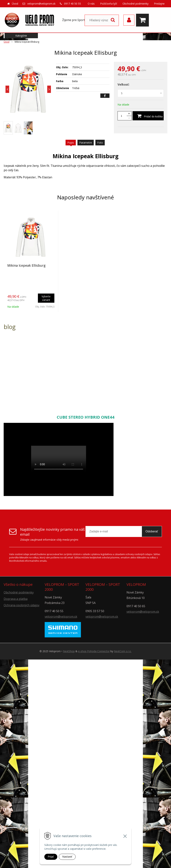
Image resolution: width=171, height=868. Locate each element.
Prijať (51, 857)
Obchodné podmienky (135, 4)
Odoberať (152, 531)
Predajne (159, 4)
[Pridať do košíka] (148, 116)
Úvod (15, 4)
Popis (71, 143)
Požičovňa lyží (109, 4)
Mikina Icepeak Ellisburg (26, 265)
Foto (100, 143)
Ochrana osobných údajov (22, 605)
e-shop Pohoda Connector (94, 651)
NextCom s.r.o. (123, 651)
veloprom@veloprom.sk (41, 4)
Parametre (86, 143)
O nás (91, 4)
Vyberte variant (46, 298)
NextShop (69, 651)
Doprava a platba (16, 599)
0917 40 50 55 (73, 4)
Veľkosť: (123, 84)
